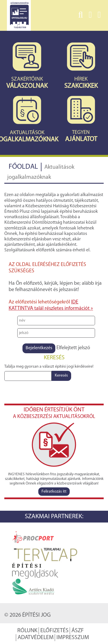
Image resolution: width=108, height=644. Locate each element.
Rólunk (27, 631)
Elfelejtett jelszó (73, 348)
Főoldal (23, 167)
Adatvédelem (36, 638)
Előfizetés (54, 631)
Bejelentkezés (39, 348)
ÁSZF (78, 631)
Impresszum (73, 638)
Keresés (61, 376)
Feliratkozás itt (54, 492)
